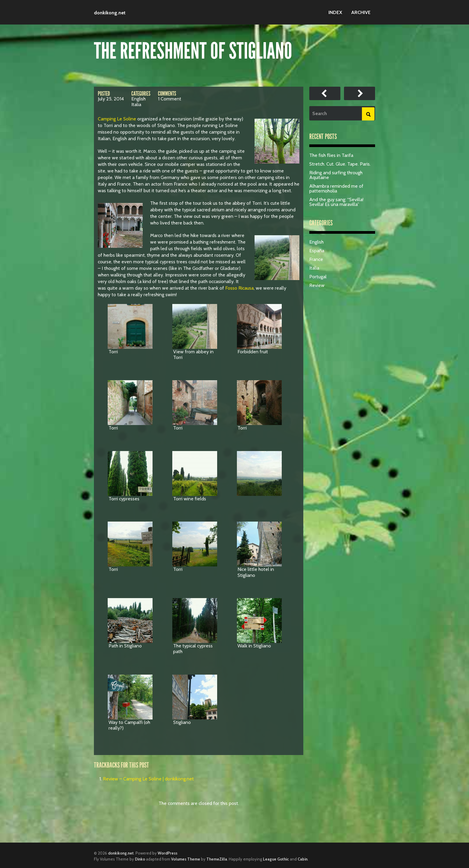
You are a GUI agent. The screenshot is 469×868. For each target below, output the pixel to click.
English (138, 99)
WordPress (167, 853)
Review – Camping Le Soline (325, 93)
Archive (361, 12)
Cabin (303, 859)
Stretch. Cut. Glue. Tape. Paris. (340, 164)
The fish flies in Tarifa (331, 155)
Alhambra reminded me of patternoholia (336, 188)
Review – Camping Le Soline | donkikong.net (148, 779)
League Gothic (276, 859)
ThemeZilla (217, 859)
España (317, 251)
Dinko (140, 859)
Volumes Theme (186, 859)
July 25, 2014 (111, 99)
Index (335, 12)
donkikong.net (110, 13)
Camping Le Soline (117, 119)
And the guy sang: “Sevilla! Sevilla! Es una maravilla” (336, 202)
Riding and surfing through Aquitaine (336, 175)
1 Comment (170, 99)
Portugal (318, 277)
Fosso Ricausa (239, 288)
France (316, 259)
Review (317, 285)
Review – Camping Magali (360, 93)
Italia (136, 104)
